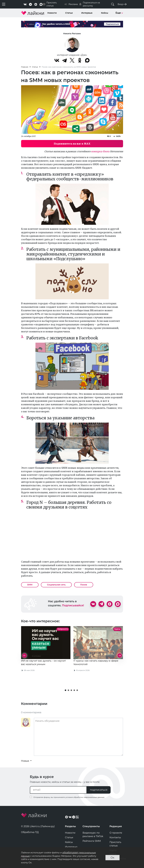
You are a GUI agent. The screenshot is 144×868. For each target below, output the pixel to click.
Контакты (115, 837)
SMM (30, 585)
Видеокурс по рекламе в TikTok (93, 835)
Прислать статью (115, 844)
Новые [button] (25, 761)
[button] (65, 690)
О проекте (116, 833)
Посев (84, 585)
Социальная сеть (56, 585)
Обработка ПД (30, 832)
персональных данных (94, 797)
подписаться (99, 790)
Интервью (87, 13)
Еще (119, 13)
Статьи (69, 13)
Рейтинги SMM (92, 841)
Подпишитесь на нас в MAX (72, 144)
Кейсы (105, 13)
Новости (52, 13)
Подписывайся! (73, 605)
